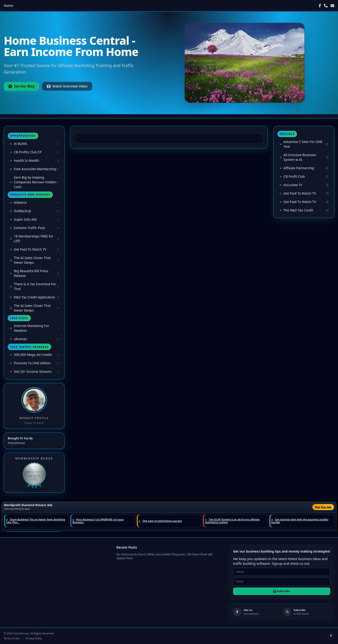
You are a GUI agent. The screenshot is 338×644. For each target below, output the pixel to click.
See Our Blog (21, 86)
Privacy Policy (34, 638)
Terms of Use (12, 638)
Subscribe (282, 591)
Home (8, 6)
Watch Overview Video (67, 86)
